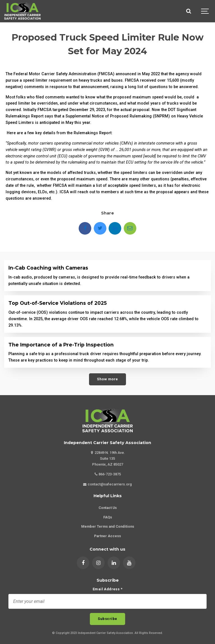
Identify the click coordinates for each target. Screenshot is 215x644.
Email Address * (107, 589)
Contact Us (108, 508)
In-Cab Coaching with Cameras (48, 268)
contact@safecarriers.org (107, 484)
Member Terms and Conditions (108, 526)
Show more (107, 379)
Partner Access (107, 536)
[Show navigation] (205, 11)
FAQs (108, 517)
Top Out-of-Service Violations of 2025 (58, 303)
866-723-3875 (108, 474)
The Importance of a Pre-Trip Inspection (61, 345)
